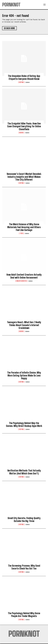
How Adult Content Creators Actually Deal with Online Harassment (24, 276)
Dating (21, 82)
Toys (21, 233)
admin (28, 82)
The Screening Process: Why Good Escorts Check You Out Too (24, 567)
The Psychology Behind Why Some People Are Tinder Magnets (24, 615)
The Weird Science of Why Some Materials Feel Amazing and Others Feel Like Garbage (24, 227)
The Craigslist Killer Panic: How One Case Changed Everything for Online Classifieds (24, 126)
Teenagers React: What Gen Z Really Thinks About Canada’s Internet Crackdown (24, 325)
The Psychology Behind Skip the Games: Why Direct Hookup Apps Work (24, 424)
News (21, 133)
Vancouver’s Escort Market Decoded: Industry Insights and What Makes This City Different (24, 177)
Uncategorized (21, 281)
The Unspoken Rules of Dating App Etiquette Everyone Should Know (24, 77)
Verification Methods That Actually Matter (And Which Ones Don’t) (24, 472)
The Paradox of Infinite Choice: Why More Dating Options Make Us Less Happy (24, 375)
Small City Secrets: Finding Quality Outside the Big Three (24, 520)
